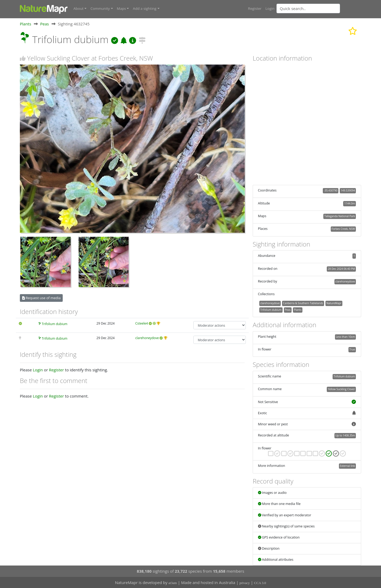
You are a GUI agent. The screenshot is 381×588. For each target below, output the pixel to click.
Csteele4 (142, 323)
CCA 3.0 (260, 583)
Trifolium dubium (55, 324)
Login (270, 8)
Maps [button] (121, 8)
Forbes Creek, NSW (343, 229)
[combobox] (319, 8)
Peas (45, 24)
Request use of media (41, 298)
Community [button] (100, 8)
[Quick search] (308, 8)
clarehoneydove (147, 338)
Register (255, 8)
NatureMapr (334, 303)
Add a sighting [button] (145, 8)
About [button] (79, 8)
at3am (173, 583)
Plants (26, 24)
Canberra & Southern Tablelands (303, 303)
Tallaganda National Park (340, 216)
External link (347, 466)
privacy (245, 583)
